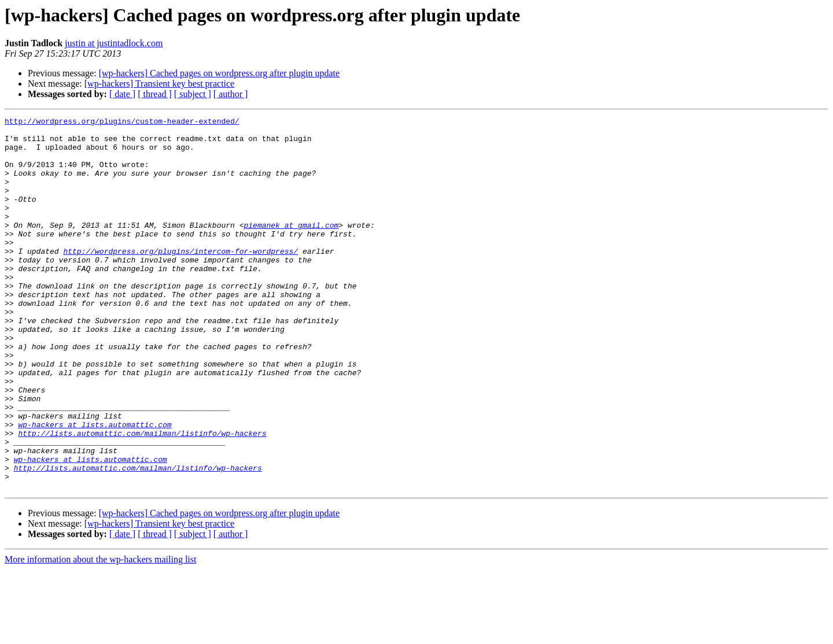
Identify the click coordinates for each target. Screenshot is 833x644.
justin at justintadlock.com (114, 43)
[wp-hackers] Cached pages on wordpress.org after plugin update (219, 73)
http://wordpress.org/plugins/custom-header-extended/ (122, 123)
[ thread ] (155, 94)
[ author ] (231, 94)
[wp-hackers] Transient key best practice (159, 84)
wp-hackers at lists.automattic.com (95, 487)
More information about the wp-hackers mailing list (100, 634)
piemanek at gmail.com (291, 247)
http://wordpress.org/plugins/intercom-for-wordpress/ (180, 279)
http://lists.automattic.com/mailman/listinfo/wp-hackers (142, 497)
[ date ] (122, 94)
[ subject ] (193, 94)
